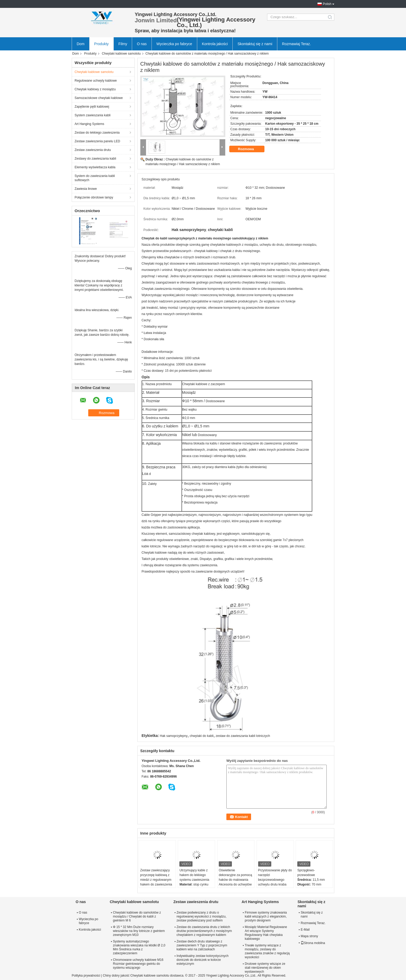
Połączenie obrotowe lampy (94, 197)
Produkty (101, 44)
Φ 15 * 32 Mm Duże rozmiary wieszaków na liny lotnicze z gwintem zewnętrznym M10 (139, 931)
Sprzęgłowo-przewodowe (306, 873)
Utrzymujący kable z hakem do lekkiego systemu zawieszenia (194, 875)
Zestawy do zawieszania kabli (95, 159)
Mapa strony (309, 936)
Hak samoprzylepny (174, 736)
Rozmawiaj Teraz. (296, 44)
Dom (81, 44)
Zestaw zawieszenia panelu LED (97, 141)
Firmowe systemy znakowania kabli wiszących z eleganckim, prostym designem (266, 916)
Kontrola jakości (215, 44)
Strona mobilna (313, 943)
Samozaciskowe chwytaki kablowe (99, 98)
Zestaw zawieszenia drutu (93, 150)
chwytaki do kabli (202, 736)
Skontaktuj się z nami (255, 44)
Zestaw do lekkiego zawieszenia (97, 133)
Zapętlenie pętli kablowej (92, 107)
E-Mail (305, 930)
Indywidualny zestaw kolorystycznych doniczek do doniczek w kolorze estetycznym (202, 960)
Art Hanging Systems (89, 124)
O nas (142, 44)
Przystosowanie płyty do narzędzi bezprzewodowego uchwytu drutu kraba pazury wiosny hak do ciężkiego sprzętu (275, 882)
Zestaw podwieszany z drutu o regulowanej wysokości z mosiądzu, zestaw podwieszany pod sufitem (201, 916)
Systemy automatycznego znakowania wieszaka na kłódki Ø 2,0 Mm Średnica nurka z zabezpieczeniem (139, 947)
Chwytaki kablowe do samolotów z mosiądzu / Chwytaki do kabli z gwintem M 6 (137, 916)
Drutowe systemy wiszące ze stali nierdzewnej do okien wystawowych (265, 968)
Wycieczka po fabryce (174, 44)
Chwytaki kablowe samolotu (121, 54)
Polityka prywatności (86, 976)
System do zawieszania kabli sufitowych (95, 178)
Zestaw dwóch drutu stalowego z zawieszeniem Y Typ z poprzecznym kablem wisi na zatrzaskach (202, 945)
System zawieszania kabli (93, 115)
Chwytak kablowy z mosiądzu (95, 89)
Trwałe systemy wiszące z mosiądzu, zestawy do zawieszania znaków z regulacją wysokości (267, 951)
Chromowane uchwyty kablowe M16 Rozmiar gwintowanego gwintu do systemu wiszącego (138, 964)
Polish (327, 4)
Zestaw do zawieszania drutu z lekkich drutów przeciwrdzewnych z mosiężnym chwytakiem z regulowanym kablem (204, 931)
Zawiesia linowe (86, 189)
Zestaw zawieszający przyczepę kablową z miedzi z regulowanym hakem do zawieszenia (156, 877)
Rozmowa (249, 149)
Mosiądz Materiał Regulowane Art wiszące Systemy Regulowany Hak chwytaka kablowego (266, 933)
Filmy (123, 44)
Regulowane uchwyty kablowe (96, 81)
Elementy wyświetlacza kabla (95, 167)
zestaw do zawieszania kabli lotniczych (243, 736)
